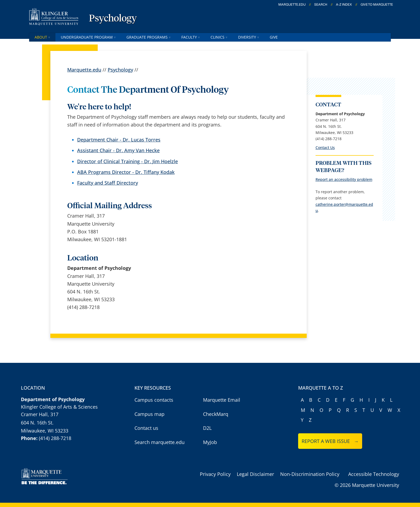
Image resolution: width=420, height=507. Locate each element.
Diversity (249, 37)
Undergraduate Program (88, 37)
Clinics (219, 37)
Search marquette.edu (160, 442)
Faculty (191, 37)
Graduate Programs (149, 37)
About (42, 37)
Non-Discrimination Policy (310, 474)
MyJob (210, 442)
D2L (207, 428)
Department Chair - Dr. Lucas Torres (119, 140)
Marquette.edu (84, 70)
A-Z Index (344, 5)
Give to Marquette (377, 5)
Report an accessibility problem (344, 179)
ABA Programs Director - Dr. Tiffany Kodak (126, 172)
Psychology (113, 19)
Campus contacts (154, 400)
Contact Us (325, 148)
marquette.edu (292, 5)
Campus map (149, 414)
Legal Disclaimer (255, 474)
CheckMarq (216, 414)
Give (274, 37)
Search (321, 5)
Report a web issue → (330, 441)
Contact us (146, 428)
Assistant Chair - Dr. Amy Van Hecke (118, 151)
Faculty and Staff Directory (108, 183)
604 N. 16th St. (37, 423)
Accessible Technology (374, 474)
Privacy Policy (215, 474)
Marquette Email (222, 400)
